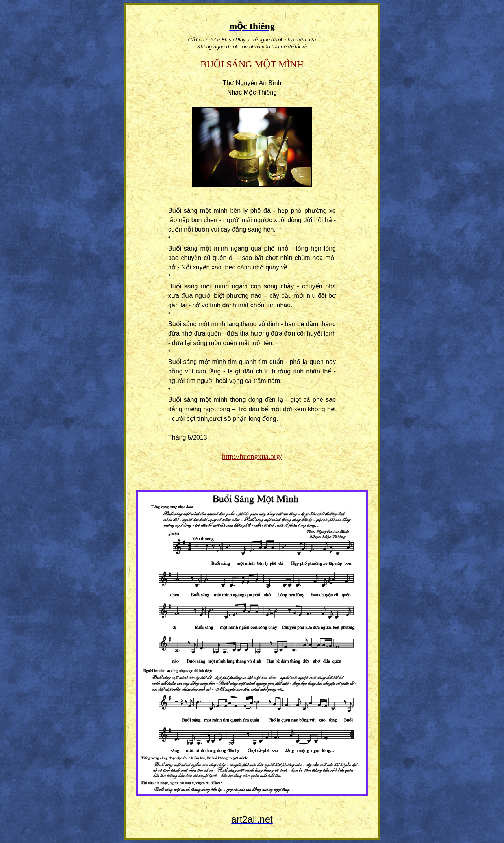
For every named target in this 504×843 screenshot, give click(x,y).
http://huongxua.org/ (252, 456)
